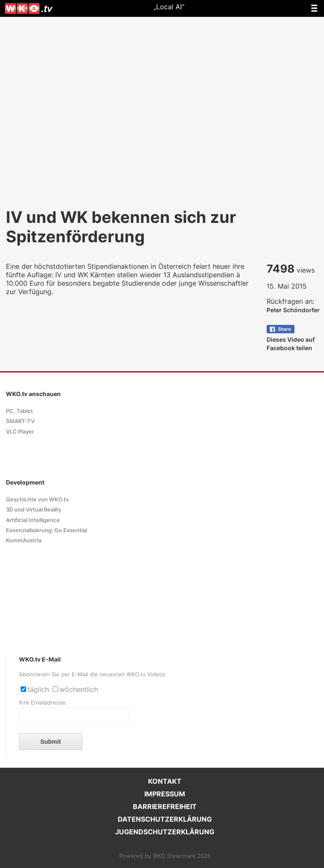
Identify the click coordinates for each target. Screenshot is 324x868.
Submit (50, 742)
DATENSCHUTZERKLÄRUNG (165, 819)
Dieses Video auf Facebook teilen (291, 339)
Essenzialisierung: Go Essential (46, 530)
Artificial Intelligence (33, 520)
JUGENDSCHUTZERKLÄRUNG (165, 832)
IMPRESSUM (165, 794)
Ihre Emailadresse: (43, 703)
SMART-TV (20, 421)
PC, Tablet (19, 411)
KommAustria (24, 540)
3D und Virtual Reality (34, 510)
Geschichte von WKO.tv (37, 500)
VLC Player (20, 432)
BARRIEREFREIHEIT (165, 806)
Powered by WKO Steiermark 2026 (165, 856)
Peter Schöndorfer (293, 310)
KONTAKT (165, 781)
